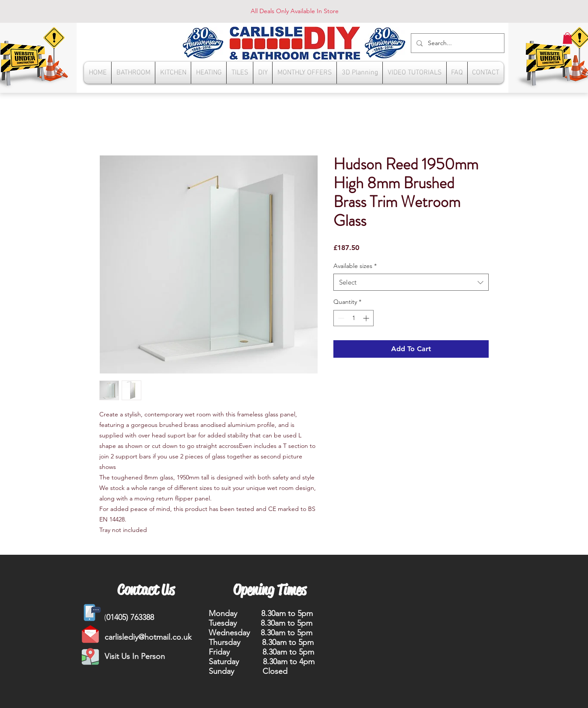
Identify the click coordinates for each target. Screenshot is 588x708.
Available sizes (355, 266)
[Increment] (367, 318)
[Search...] (457, 43)
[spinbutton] (353, 318)
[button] (567, 38)
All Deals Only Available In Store (295, 11)
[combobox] (411, 282)
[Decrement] (340, 318)
